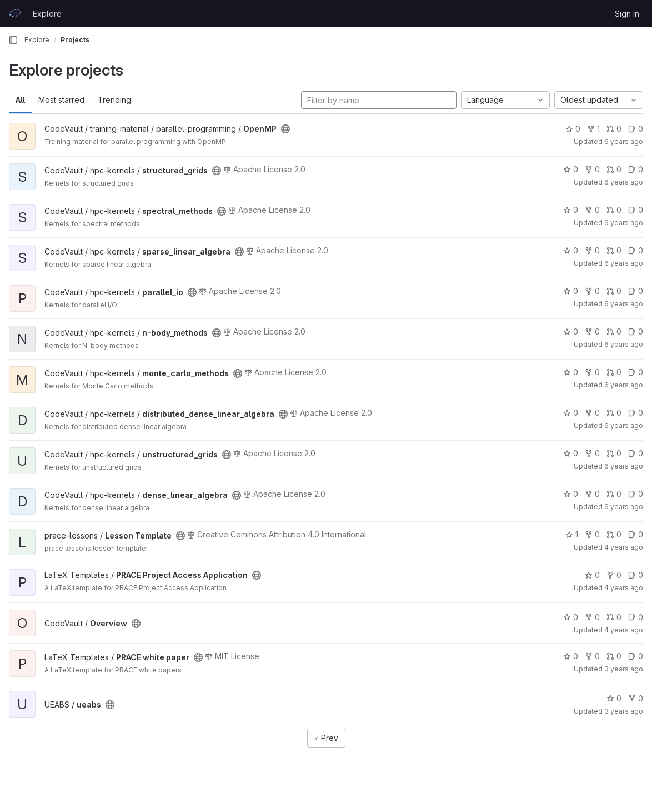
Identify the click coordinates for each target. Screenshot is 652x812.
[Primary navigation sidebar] (13, 40)
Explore (47, 14)
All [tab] (20, 100)
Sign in (627, 14)
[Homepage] (15, 13)
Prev (326, 738)
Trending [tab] (114, 100)
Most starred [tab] (61, 100)
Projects (75, 40)
